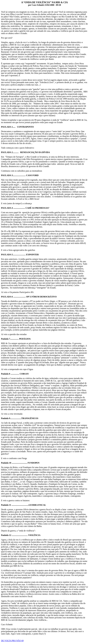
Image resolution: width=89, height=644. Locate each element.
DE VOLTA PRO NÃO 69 (12, 641)
